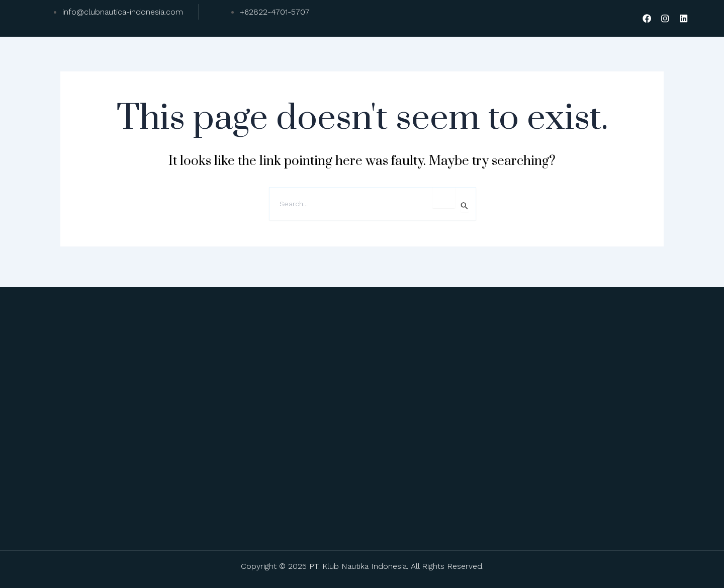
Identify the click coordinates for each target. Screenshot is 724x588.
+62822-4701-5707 (275, 12)
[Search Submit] (465, 206)
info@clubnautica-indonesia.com (123, 12)
